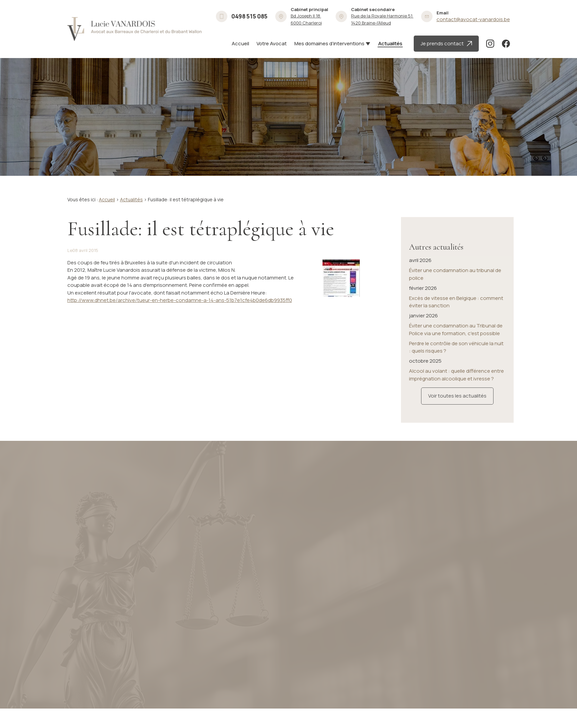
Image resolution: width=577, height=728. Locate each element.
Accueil (240, 43)
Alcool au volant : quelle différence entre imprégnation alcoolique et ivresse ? (456, 357)
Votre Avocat (272, 43)
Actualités (390, 43)
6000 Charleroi (306, 19)
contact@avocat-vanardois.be (473, 19)
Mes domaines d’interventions (329, 43)
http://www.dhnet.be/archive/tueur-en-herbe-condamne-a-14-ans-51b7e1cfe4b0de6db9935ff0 (180, 300)
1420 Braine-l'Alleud (382, 19)
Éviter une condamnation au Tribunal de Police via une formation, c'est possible (456, 312)
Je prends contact (446, 43)
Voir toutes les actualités (457, 378)
